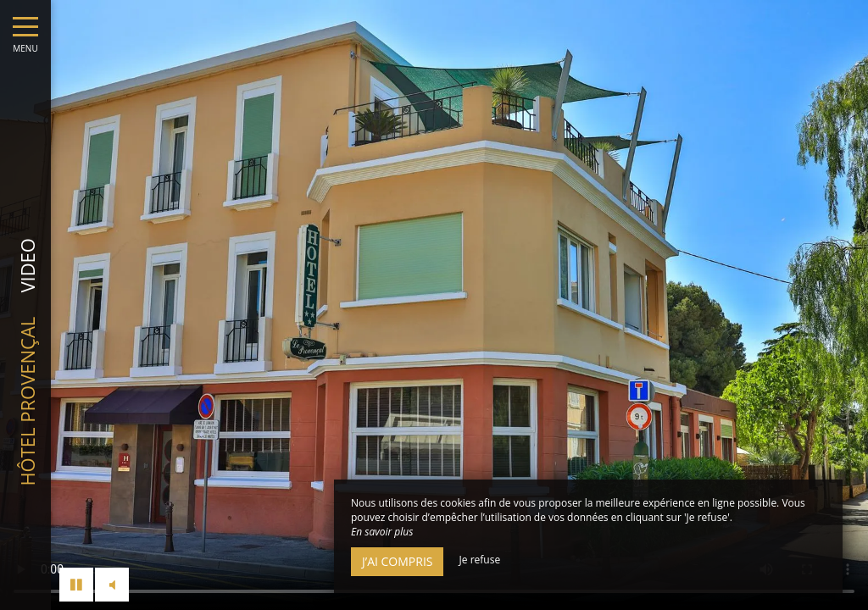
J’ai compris (397, 561)
